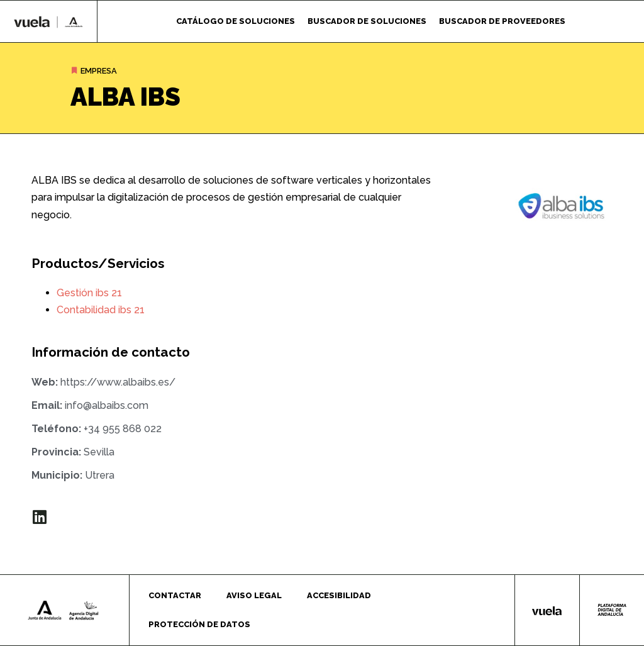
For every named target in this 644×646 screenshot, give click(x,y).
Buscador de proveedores (502, 21)
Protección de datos (199, 624)
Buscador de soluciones (367, 21)
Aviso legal (254, 595)
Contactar (175, 595)
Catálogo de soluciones (236, 21)
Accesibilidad (339, 595)
